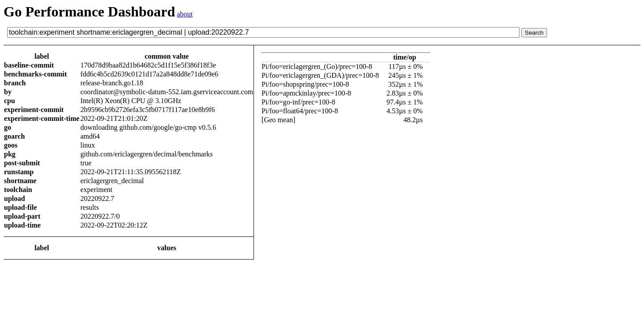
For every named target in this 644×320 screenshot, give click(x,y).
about (185, 14)
